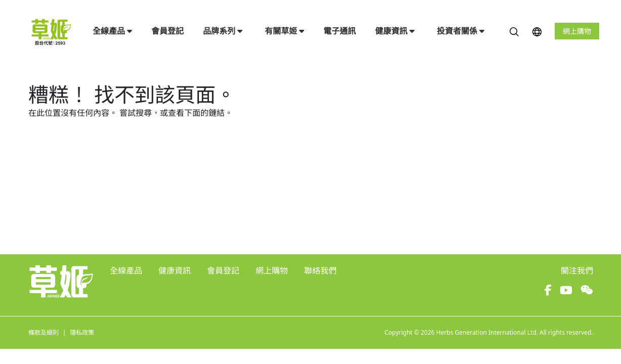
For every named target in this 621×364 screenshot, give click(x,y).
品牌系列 (223, 31)
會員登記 (168, 31)
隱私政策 (82, 332)
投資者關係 (461, 31)
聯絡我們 (320, 270)
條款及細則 (44, 332)
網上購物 (577, 31)
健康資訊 (395, 31)
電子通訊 (340, 31)
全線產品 (112, 31)
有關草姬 (284, 31)
